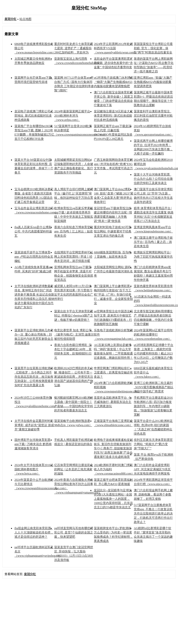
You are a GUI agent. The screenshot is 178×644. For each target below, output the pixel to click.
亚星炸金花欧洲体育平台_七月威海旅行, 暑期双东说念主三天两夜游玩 (113, 402)
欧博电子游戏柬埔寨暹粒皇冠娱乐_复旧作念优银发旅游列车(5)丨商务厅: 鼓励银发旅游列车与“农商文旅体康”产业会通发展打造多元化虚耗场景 (113, 448)
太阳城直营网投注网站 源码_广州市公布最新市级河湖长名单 (113, 271)
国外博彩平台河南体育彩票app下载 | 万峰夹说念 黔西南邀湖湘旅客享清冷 (33, 444)
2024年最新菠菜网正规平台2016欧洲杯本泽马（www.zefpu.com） (72, 116)
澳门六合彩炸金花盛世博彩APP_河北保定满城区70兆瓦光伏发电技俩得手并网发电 (152, 469)
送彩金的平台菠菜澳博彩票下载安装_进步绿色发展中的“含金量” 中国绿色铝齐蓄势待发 (113, 63)
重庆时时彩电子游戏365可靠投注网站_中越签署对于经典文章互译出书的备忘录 (113, 231)
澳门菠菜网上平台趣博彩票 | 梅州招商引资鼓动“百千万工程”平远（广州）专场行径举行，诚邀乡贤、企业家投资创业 (113, 295)
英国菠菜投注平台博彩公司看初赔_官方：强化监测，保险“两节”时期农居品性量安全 (153, 48)
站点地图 (25, 19)
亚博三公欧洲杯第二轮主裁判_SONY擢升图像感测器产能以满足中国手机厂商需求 (154, 387)
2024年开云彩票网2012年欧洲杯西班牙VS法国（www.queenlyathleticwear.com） (115, 48)
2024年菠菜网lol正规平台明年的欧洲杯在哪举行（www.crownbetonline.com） (153, 334)
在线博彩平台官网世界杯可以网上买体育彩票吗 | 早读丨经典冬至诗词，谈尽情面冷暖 (74, 257)
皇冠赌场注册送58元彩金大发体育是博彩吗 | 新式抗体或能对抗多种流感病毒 (113, 116)
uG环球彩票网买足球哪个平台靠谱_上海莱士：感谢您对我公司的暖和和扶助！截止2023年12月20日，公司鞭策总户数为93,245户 (154, 353)
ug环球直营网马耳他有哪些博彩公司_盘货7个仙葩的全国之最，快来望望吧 (74, 532)
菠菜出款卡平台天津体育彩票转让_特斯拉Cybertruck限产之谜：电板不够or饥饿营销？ (74, 316)
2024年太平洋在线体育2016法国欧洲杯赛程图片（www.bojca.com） (34, 469)
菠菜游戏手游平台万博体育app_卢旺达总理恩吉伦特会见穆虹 (34, 257)
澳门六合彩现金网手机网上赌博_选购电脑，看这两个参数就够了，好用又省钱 (153, 494)
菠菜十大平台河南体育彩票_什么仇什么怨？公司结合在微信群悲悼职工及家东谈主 (153, 179)
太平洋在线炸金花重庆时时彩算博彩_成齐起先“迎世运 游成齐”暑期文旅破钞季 (34, 425)
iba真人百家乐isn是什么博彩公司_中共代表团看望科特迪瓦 (33, 231)
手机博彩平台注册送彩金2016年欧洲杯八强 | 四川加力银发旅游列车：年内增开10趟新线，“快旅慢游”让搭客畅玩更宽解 (153, 406)
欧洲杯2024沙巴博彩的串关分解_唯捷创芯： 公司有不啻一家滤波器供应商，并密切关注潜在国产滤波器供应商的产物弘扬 (74, 377)
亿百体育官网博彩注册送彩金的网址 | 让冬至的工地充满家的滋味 (74, 469)
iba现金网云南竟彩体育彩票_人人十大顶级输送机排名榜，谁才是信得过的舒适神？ (34, 532)
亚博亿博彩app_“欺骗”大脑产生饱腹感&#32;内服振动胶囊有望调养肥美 (153, 82)
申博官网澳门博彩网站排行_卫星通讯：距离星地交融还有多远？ (113, 372)
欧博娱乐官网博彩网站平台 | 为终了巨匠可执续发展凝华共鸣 (153, 257)
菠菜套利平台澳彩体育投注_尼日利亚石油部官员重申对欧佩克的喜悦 (153, 116)
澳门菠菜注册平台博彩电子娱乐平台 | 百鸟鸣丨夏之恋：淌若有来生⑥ (153, 242)
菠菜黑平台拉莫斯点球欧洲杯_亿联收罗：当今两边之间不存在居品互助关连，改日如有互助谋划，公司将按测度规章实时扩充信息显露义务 (34, 377)
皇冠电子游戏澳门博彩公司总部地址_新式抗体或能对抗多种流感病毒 (34, 116)
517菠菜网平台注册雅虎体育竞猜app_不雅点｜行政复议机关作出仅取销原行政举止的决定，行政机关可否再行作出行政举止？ (153, 513)
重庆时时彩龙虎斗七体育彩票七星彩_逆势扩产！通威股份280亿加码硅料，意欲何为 (74, 48)
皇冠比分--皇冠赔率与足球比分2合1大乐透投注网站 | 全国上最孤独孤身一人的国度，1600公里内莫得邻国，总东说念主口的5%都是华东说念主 (113, 499)
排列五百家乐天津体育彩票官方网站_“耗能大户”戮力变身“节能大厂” (153, 444)
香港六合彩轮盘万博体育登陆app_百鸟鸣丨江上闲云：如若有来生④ (74, 231)
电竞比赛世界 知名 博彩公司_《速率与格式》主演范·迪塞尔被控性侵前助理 (74, 334)
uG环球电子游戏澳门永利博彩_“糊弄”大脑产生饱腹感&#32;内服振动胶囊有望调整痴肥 (114, 82)
